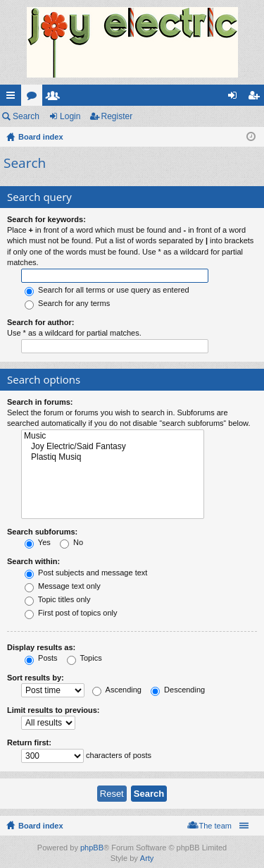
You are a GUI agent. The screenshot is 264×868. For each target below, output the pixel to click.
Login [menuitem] (235, 98)
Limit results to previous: (53, 710)
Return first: (29, 742)
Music (113, 436)
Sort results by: (36, 678)
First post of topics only (71, 613)
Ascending (117, 690)
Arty (147, 858)
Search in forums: (40, 402)
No (71, 542)
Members (56, 98)
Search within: (33, 561)
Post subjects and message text (86, 573)
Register (117, 116)
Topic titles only (57, 599)
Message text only (63, 586)
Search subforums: (42, 532)
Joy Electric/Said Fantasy (113, 447)
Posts (41, 658)
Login (70, 116)
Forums (34, 98)
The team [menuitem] (215, 826)
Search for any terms (67, 303)
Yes (38, 542)
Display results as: (41, 647)
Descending (178, 690)
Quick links (13, 98)
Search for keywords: (46, 219)
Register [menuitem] (257, 98)
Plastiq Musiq (113, 457)
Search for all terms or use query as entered (107, 290)
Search (26, 116)
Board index (41, 826)
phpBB (92, 848)
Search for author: (40, 322)
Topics (84, 658)
